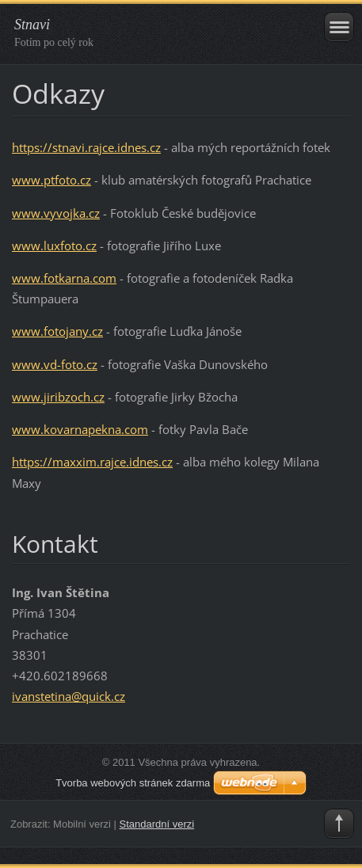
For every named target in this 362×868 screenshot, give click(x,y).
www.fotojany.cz (57, 331)
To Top (339, 824)
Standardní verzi (157, 824)
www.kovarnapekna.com (80, 429)
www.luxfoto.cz (54, 246)
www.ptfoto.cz (51, 180)
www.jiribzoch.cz (58, 397)
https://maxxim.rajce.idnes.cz (92, 462)
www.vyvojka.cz (56, 213)
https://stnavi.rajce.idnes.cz (86, 147)
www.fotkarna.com (64, 278)
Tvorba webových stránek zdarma (133, 783)
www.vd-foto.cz (55, 364)
